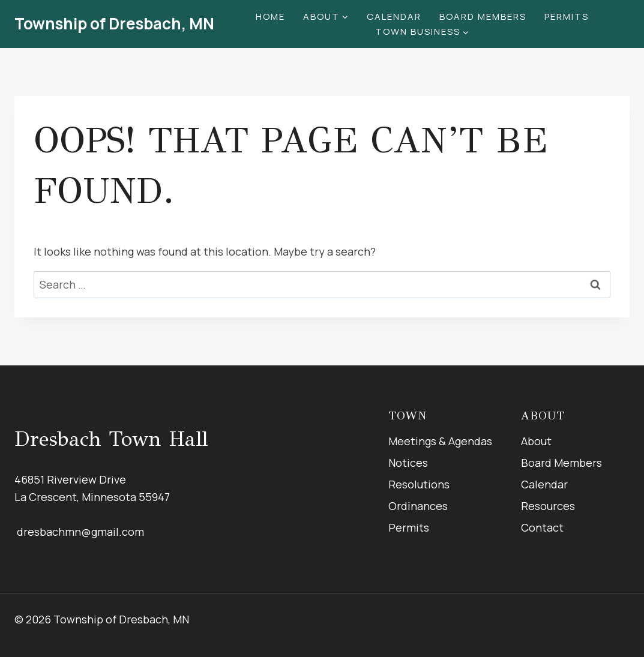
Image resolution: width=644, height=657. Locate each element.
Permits (567, 16)
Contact (542, 527)
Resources (548, 506)
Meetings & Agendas (440, 441)
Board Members (483, 16)
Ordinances (418, 506)
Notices (408, 463)
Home (270, 16)
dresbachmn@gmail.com (79, 532)
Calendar (394, 16)
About (536, 441)
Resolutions (419, 484)
